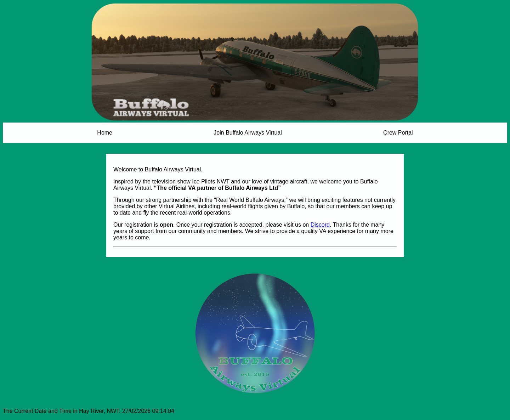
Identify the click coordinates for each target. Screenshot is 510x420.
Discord (320, 225)
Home (105, 133)
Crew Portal (398, 133)
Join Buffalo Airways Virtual (248, 133)
